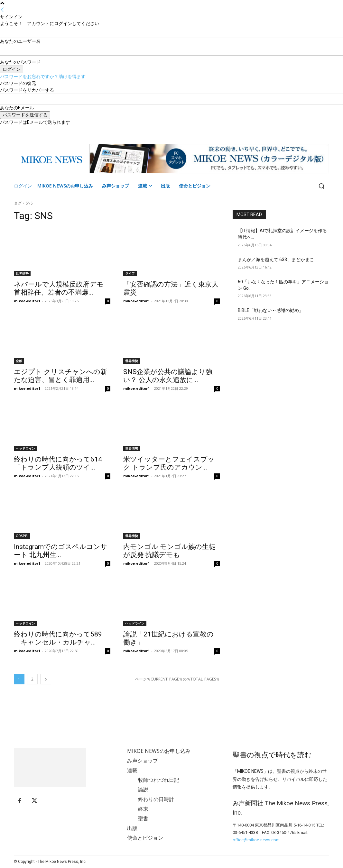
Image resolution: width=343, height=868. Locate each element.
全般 (19, 361)
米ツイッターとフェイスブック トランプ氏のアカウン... (169, 463)
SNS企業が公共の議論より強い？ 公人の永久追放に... (168, 376)
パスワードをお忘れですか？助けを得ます (43, 77)
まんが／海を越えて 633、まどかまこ (276, 260)
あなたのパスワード (20, 62)
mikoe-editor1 (27, 301)
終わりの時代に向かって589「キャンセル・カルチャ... (58, 638)
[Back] (2, 10)
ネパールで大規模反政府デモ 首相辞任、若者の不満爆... (59, 288)
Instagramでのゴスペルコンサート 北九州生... (61, 551)
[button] (321, 186)
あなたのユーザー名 (20, 41)
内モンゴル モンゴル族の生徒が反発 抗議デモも (169, 551)
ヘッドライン (25, 448)
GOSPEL (22, 536)
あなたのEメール (17, 108)
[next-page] (46, 679)
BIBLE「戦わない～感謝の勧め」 (271, 310)
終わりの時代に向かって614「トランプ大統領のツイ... (58, 463)
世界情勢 (22, 273)
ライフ (130, 273)
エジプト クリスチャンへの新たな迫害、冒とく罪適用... (60, 376)
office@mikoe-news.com (256, 840)
